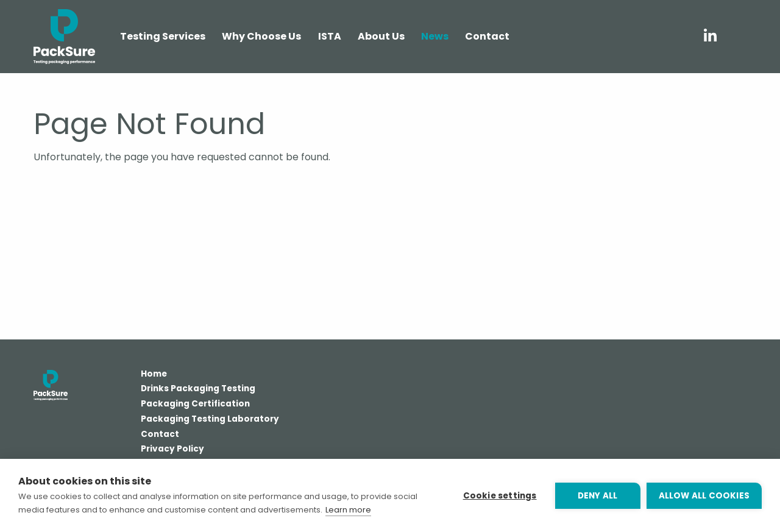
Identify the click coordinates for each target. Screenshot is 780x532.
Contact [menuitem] (487, 36)
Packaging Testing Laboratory (210, 420)
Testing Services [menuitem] (163, 36)
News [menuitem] (435, 36)
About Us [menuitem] (381, 36)
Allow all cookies (704, 496)
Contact (160, 435)
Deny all (598, 496)
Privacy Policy (172, 450)
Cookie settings (500, 496)
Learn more (348, 510)
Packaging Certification (195, 405)
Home (154, 375)
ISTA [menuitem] (330, 36)
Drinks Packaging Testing (198, 389)
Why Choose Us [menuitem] (261, 36)
